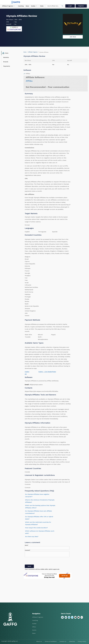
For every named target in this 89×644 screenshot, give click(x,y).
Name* (27, 545)
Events (34, 630)
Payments (7, 66)
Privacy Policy (82, 641)
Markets (6, 57)
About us (39, 641)
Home (25, 52)
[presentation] (38, 561)
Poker (54, 372)
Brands (6, 62)
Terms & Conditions (51, 641)
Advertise (72, 641)
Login (70, 6)
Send (29, 566)
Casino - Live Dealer (45, 372)
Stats (42, 6)
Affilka (29, 81)
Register (81, 6)
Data (5, 53)
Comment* (28, 550)
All (26, 374)
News (27, 6)
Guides (33, 6)
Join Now (73, 37)
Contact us (63, 641)
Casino (27, 372)
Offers (34, 627)
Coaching (21, 6)
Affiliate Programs (8, 6)
